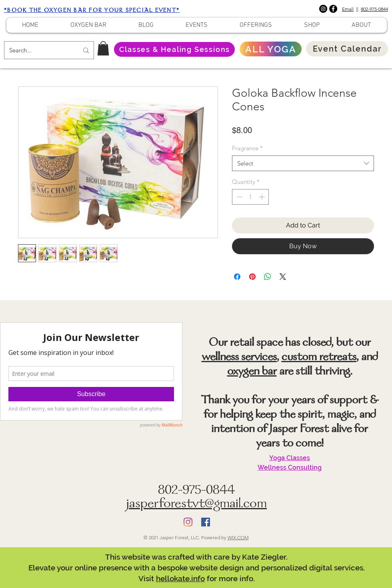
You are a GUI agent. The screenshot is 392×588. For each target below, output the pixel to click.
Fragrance (247, 148)
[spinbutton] (251, 197)
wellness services (239, 358)
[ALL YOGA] (271, 49)
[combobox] (303, 163)
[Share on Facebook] (237, 277)
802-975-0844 (374, 9)
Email (348, 9)
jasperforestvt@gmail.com (196, 505)
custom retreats (319, 358)
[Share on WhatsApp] (268, 277)
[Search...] (38, 50)
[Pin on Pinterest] (252, 277)
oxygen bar (252, 372)
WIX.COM (238, 537)
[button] (103, 48)
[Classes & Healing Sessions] (174, 49)
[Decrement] (239, 197)
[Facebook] (333, 9)
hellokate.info (180, 578)
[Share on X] (283, 277)
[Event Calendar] (347, 49)
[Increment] (263, 197)
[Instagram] (323, 9)
